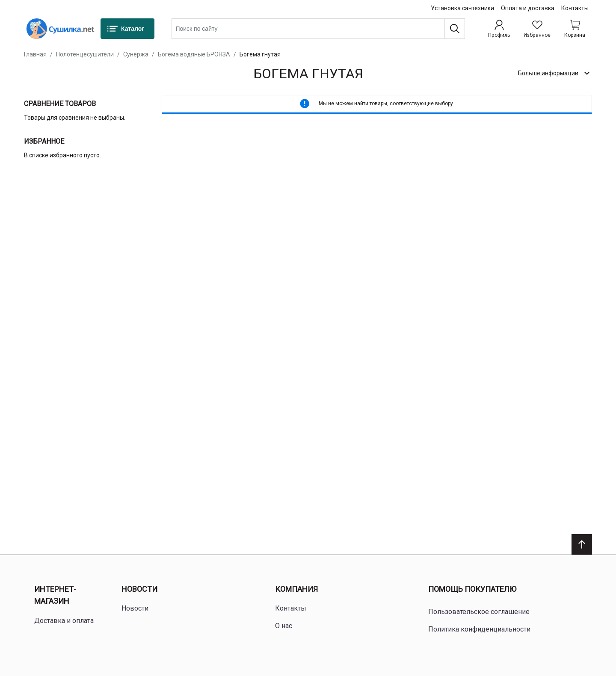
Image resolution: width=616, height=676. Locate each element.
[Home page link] (60, 29)
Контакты (575, 8)
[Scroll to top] (582, 544)
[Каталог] (127, 29)
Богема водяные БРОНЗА (194, 54)
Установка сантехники (462, 8)
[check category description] (553, 73)
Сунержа (136, 54)
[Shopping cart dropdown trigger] (575, 29)
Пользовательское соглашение (479, 612)
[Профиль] (499, 29)
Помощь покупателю (472, 589)
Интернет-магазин (55, 595)
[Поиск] (455, 29)
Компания (296, 589)
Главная (35, 54)
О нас (284, 626)
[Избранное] (537, 29)
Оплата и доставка (528, 8)
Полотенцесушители (85, 54)
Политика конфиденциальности (479, 629)
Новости (139, 589)
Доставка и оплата (64, 621)
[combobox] (318, 29)
